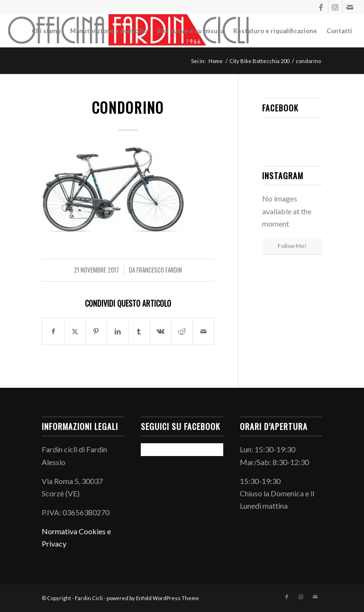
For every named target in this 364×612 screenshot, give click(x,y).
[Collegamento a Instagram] (335, 7)
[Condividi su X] (75, 331)
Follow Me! (292, 246)
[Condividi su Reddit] (182, 331)
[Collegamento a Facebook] (321, 7)
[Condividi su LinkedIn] (118, 331)
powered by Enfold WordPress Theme (153, 598)
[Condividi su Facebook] (53, 331)
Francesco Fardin (159, 270)
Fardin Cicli (89, 598)
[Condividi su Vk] (161, 331)
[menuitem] (46, 31)
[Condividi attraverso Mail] (203, 331)
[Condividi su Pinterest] (96, 331)
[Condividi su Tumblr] (139, 331)
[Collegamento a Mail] (350, 7)
